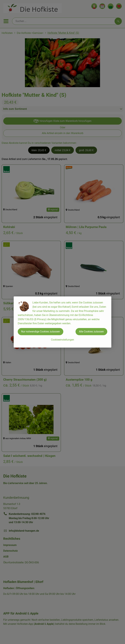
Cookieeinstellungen (62, 340)
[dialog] (62, 322)
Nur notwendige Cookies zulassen (41, 332)
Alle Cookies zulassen (91, 332)
